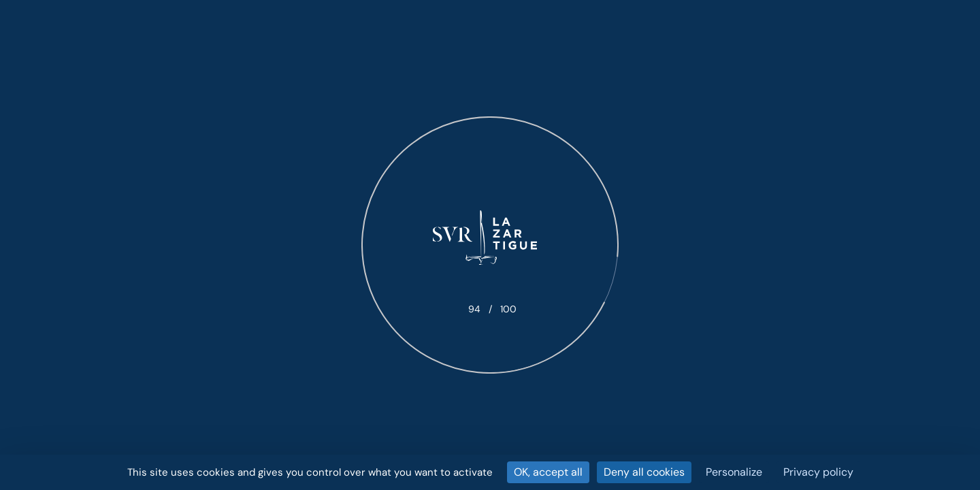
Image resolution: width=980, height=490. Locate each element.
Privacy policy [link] (818, 472)
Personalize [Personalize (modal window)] (734, 472)
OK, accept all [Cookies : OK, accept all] (548, 472)
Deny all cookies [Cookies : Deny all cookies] (644, 472)
